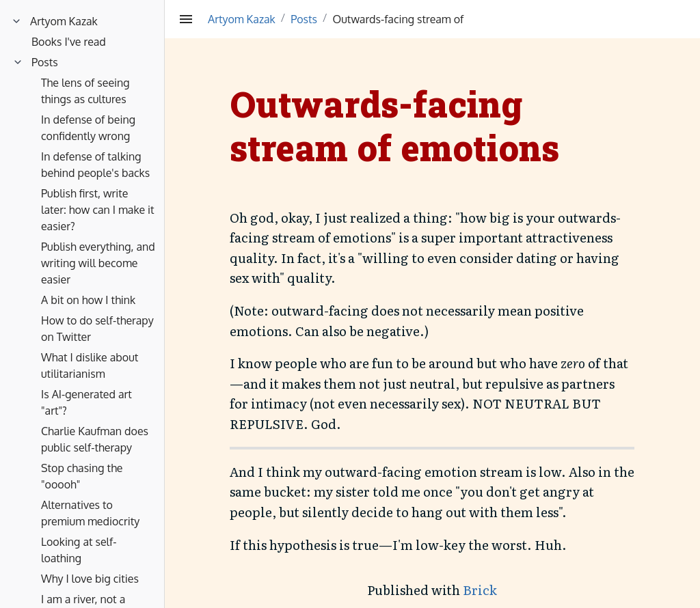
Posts (304, 19)
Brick (480, 590)
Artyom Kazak (242, 19)
